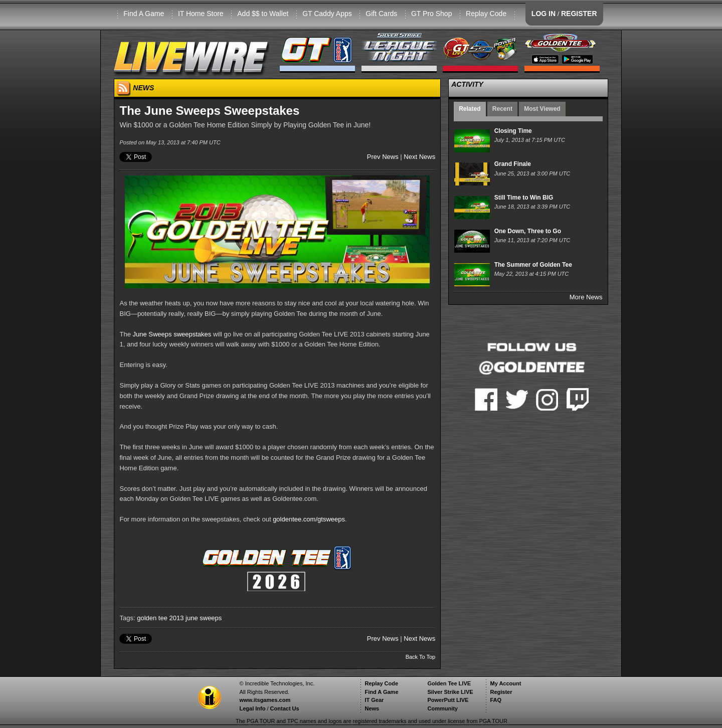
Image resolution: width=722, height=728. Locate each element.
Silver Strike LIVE (450, 692)
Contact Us (285, 708)
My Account (505, 683)
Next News (419, 157)
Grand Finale (513, 164)
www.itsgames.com (265, 700)
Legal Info (252, 708)
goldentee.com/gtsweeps (309, 519)
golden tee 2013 (160, 618)
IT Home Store (201, 14)
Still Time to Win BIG (524, 198)
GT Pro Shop (431, 14)
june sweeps (204, 618)
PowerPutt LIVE (448, 700)
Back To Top (421, 657)
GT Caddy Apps (327, 14)
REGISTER (579, 14)
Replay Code (486, 14)
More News (586, 297)
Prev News (383, 157)
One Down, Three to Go (528, 231)
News (372, 708)
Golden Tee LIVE (449, 683)
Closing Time (513, 131)
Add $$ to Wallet (263, 14)
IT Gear (374, 700)
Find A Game (144, 14)
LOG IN (544, 14)
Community (442, 708)
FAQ (496, 700)
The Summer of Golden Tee (533, 265)
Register (501, 692)
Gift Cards (381, 14)
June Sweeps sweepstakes (172, 334)
